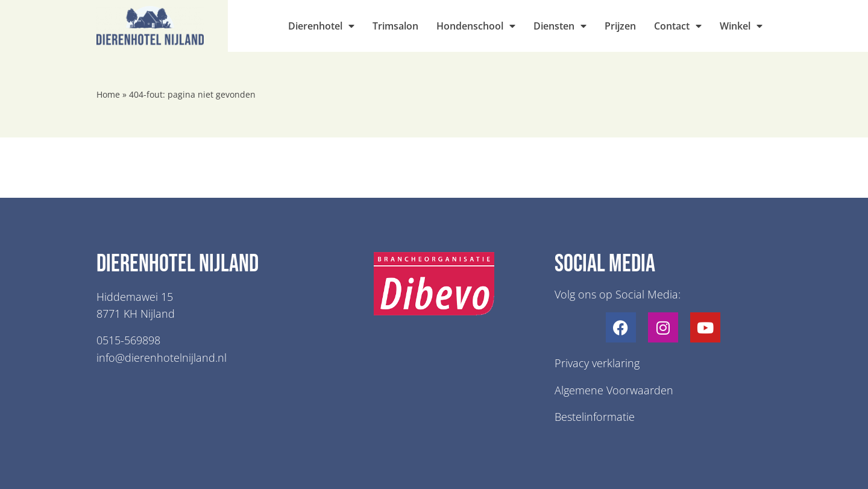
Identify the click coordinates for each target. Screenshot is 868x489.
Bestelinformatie (595, 417)
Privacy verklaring (597, 363)
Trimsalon (395, 26)
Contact (678, 26)
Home (108, 94)
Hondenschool (476, 26)
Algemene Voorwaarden (614, 390)
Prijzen (620, 26)
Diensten (560, 26)
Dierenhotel (321, 26)
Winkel (741, 26)
